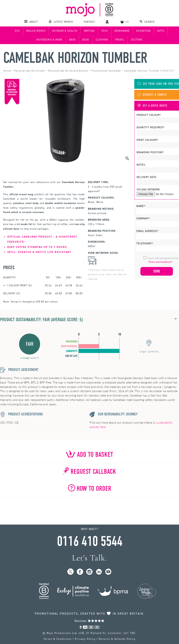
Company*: (144, 219)
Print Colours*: (148, 140)
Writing (89, 31)
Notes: (141, 165)
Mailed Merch (36, 31)
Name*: (141, 206)
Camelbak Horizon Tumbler (75, 58)
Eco (17, 31)
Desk (86, 40)
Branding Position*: (150, 152)
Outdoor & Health (65, 31)
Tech (105, 31)
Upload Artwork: (149, 190)
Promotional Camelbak (106, 71)
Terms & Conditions (58, 639)
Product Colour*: (149, 115)
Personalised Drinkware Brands (68, 71)
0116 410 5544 (90, 541)
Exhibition (143, 31)
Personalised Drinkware (29, 71)
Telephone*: (145, 243)
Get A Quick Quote (152, 106)
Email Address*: (148, 231)
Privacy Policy (85, 639)
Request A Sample (152, 95)
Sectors (137, 40)
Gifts (161, 31)
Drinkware (122, 31)
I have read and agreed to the (163, 260)
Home (7, 71)
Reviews (89, 621)
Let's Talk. (89, 558)
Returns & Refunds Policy (117, 639)
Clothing (102, 40)
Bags (72, 40)
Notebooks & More (50, 40)
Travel (120, 40)
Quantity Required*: (151, 127)
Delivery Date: (147, 177)
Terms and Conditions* (160, 262)
